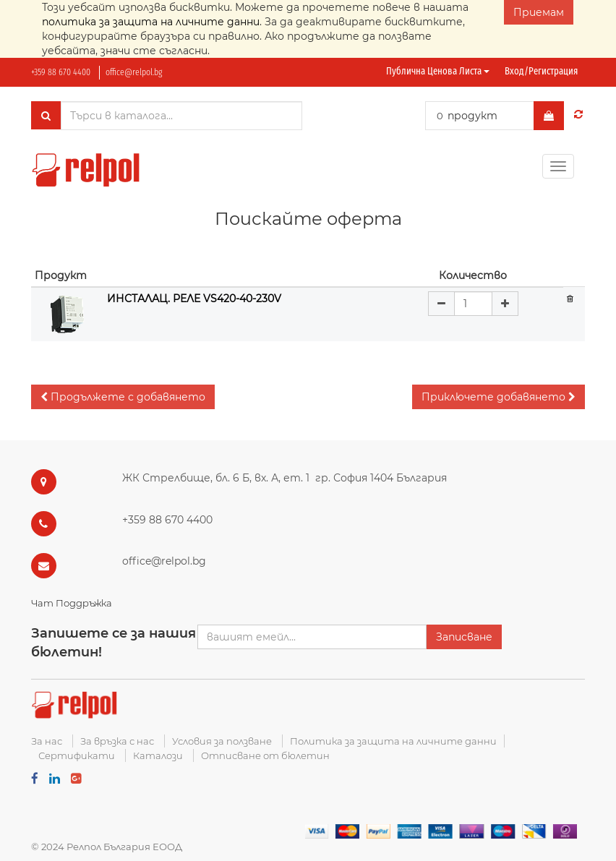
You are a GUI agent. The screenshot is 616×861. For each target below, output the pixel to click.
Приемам (539, 12)
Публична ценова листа (438, 71)
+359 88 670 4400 (61, 72)
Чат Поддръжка (72, 603)
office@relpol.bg (134, 72)
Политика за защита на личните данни (393, 741)
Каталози (158, 755)
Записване (464, 637)
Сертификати (77, 755)
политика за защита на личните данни (151, 22)
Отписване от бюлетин (265, 755)
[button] (123, 397)
